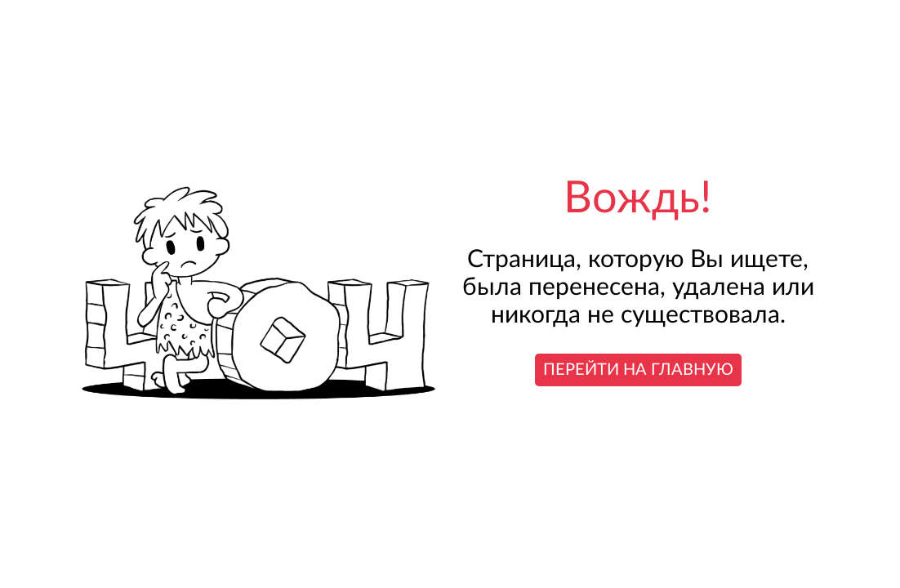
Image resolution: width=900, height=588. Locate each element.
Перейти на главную (638, 370)
